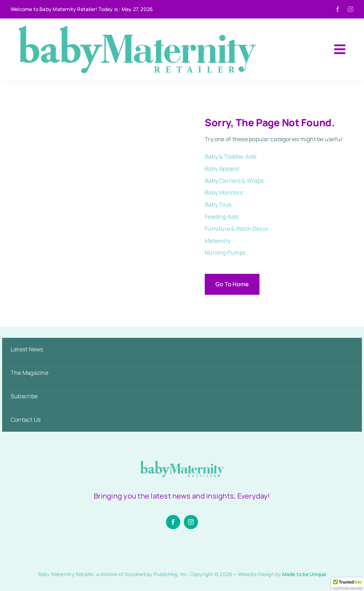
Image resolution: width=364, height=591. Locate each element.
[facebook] (338, 9)
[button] (348, 584)
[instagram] (350, 9)
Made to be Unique (304, 574)
